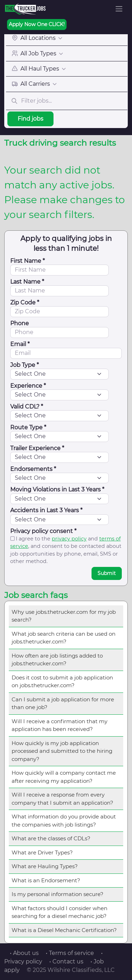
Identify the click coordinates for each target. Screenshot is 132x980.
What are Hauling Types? (45, 866)
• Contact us (66, 961)
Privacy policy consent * (43, 531)
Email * (20, 344)
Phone (20, 323)
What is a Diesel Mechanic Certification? (64, 930)
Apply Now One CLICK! (37, 24)
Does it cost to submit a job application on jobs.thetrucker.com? (62, 682)
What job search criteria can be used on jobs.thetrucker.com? (64, 638)
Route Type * (28, 427)
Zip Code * (25, 303)
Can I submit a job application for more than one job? (63, 703)
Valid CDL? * (27, 407)
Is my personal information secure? (58, 894)
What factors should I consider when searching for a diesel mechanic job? (59, 912)
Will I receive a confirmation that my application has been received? (59, 725)
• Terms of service (70, 953)
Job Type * (24, 365)
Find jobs (30, 119)
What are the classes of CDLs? (51, 838)
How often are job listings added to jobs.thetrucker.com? (57, 660)
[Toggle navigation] (119, 9)
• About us (24, 953)
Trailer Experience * (37, 448)
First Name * (27, 261)
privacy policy (69, 539)
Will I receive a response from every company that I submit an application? (62, 799)
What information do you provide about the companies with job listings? (64, 821)
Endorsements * (33, 469)
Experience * (28, 386)
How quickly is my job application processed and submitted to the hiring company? (62, 751)
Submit (107, 573)
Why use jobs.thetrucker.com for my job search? (64, 616)
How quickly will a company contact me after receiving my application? (64, 777)
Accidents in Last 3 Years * (46, 510)
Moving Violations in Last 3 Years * (57, 489)
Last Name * (27, 282)
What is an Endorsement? (46, 880)
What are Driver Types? (42, 852)
